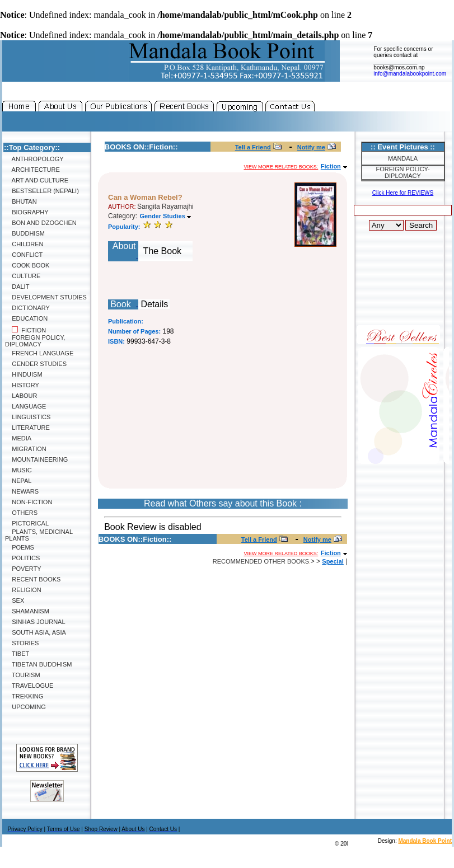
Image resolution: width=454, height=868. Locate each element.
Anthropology (34, 159)
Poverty (23, 569)
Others (21, 513)
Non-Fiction (29, 502)
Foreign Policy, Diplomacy (35, 341)
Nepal (18, 481)
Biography (27, 212)
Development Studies (46, 297)
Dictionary (27, 308)
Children (24, 244)
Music (18, 470)
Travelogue (29, 686)
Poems (20, 547)
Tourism (23, 675)
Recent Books (33, 579)
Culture (23, 276)
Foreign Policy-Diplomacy (402, 172)
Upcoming (25, 707)
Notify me (311, 147)
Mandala (403, 158)
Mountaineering (36, 459)
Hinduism (24, 374)
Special (333, 561)
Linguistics (28, 417)
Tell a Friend (253, 147)
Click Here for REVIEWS (403, 193)
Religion (23, 590)
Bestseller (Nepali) (42, 191)
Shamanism (27, 611)
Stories (22, 643)
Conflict (24, 255)
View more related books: (281, 167)
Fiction (25, 330)
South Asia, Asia (36, 632)
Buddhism (25, 233)
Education (26, 318)
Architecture (32, 170)
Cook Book (27, 265)
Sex (15, 600)
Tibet (17, 654)
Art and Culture (37, 180)
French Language (39, 353)
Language (25, 406)
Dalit (17, 287)
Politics (22, 558)
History (22, 385)
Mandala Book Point (425, 841)
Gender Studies (36, 364)
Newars (22, 491)
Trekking (24, 696)
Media (18, 438)
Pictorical (27, 523)
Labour (21, 396)
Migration (26, 449)
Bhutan (21, 201)
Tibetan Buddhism (38, 664)
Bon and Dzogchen (41, 223)
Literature (27, 428)
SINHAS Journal (35, 622)
